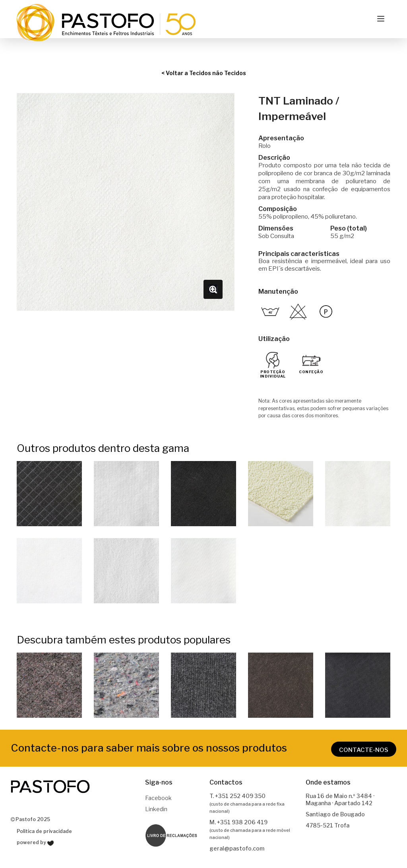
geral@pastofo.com (237, 848)
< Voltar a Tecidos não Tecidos (204, 73)
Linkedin (156, 809)
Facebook (158, 798)
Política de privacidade (44, 831)
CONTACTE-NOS (364, 750)
